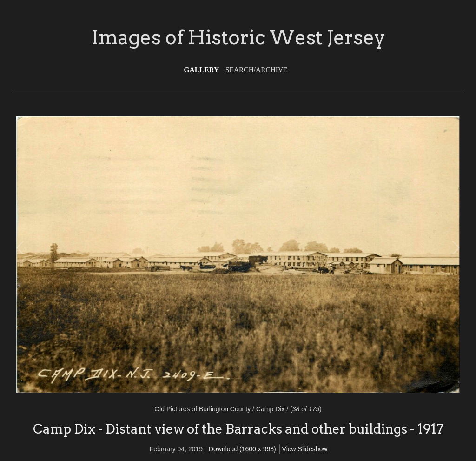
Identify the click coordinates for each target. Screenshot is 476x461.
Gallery (202, 70)
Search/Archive (256, 70)
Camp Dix (270, 409)
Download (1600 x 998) (242, 449)
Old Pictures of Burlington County (202, 409)
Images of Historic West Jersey (238, 37)
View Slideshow (305, 449)
